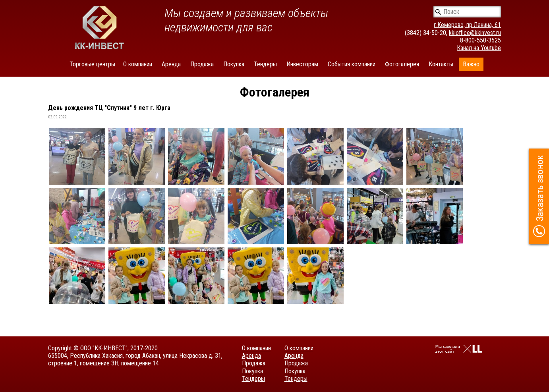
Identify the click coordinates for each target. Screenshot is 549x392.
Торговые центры (92, 64)
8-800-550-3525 (480, 40)
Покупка (234, 64)
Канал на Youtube (479, 48)
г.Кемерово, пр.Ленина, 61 (467, 25)
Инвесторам (302, 64)
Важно (471, 64)
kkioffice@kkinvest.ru (475, 33)
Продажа (202, 64)
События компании (352, 64)
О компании (138, 64)
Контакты (441, 64)
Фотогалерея (402, 64)
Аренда (171, 64)
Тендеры (265, 64)
